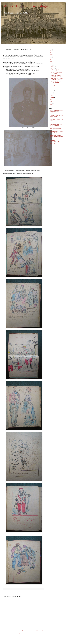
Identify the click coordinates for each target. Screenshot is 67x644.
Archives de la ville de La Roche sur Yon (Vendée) (56, 116)
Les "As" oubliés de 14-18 (55, 142)
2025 (51, 49)
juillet (52, 92)
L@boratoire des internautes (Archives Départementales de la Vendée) (56, 137)
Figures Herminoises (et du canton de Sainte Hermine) (57, 132)
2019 (51, 56)
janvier (53, 97)
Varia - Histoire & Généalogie (26, 6)
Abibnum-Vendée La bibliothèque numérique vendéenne (56, 111)
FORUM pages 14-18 (54, 134)
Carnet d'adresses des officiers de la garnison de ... (57, 85)
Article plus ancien (40, 631)
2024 (51, 51)
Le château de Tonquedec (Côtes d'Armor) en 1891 (56, 87)
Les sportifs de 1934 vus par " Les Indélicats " (57, 73)
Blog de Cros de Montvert (55, 127)
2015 (51, 63)
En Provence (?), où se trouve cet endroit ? (57, 70)
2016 (51, 61)
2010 (51, 105)
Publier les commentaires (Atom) (16, 633)
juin (52, 94)
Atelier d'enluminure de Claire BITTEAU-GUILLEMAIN (56, 125)
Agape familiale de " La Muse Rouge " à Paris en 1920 (57, 79)
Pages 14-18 (52, 143)
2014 (51, 65)
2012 (51, 101)
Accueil (24, 631)
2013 (51, 99)
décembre (53, 66)
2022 (51, 53)
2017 (51, 60)
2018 (51, 58)
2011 (51, 103)
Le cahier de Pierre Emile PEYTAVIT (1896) (56, 82)
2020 (51, 54)
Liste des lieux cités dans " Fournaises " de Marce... (56, 76)
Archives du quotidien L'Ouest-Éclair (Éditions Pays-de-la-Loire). (56, 119)
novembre (53, 68)
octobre (53, 90)
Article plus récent (7, 631)
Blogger (39, 641)
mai (52, 95)
